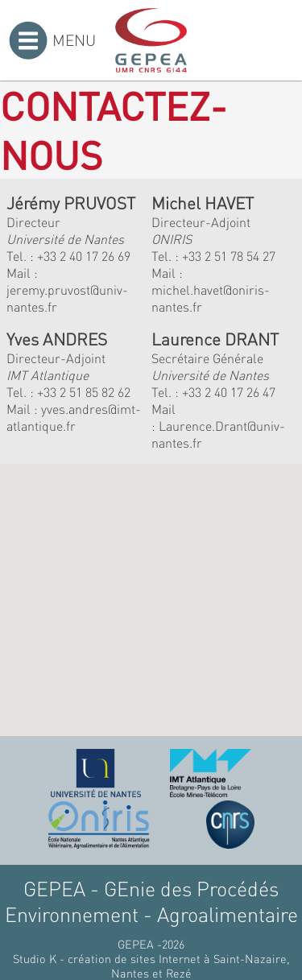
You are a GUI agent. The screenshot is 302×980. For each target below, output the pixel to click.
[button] (124, 626)
